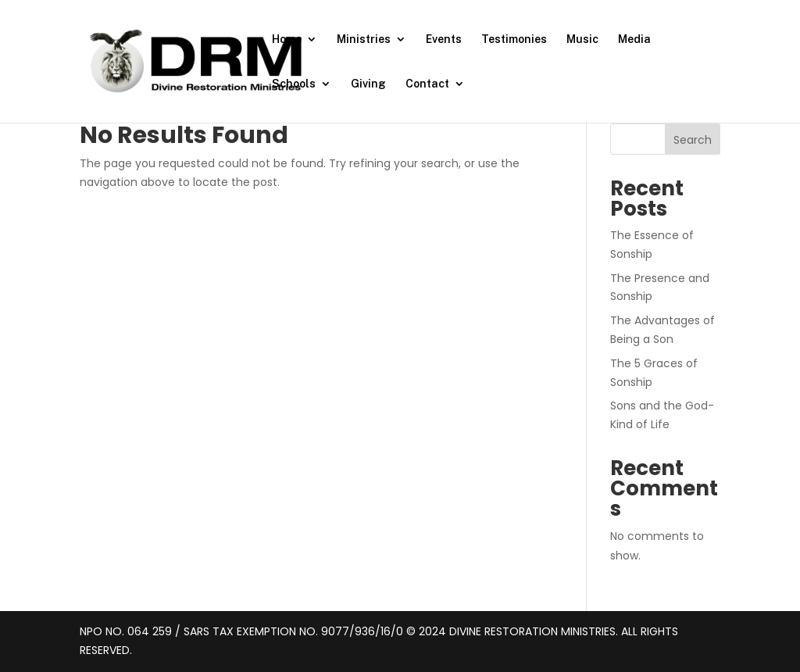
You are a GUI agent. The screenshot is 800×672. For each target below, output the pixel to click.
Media (634, 39)
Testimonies (514, 39)
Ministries (364, 39)
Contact (427, 84)
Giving (368, 84)
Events (444, 39)
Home (287, 39)
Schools (294, 84)
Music (582, 39)
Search (693, 140)
